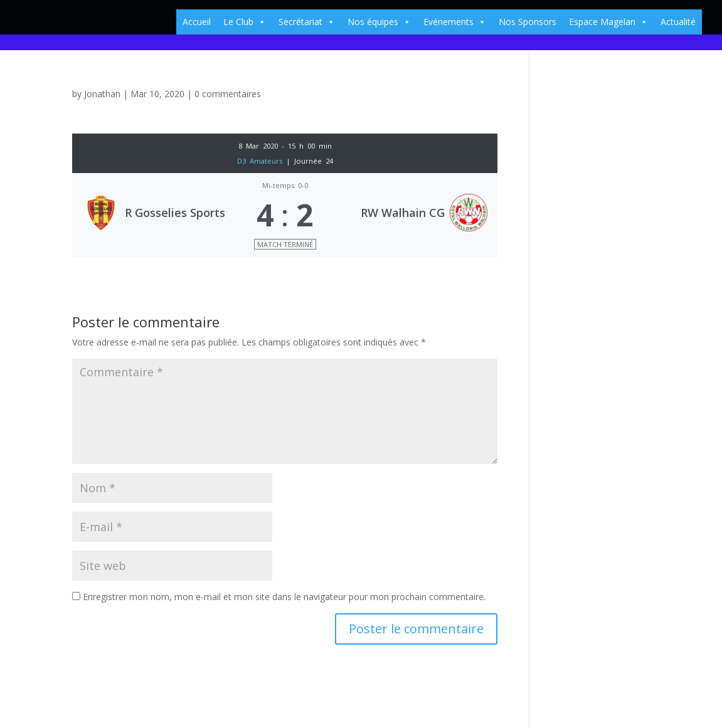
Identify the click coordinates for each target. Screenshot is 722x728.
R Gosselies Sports (175, 213)
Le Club (245, 22)
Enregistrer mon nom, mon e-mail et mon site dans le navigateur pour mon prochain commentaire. (284, 597)
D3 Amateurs (262, 161)
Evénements (455, 22)
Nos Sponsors (528, 22)
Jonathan (102, 94)
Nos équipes (379, 22)
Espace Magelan (608, 22)
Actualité (678, 22)
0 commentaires (228, 94)
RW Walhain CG (403, 213)
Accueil (197, 22)
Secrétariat (307, 22)
